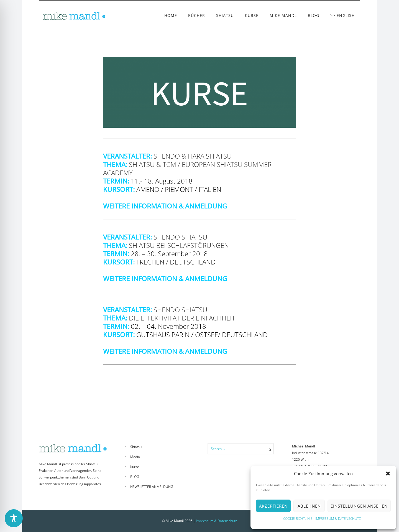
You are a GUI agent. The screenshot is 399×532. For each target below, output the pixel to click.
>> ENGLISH (342, 15)
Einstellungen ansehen (359, 506)
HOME (171, 15)
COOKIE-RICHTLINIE (298, 519)
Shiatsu (136, 447)
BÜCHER (197, 15)
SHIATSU (225, 15)
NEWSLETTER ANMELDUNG (152, 487)
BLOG (314, 15)
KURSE (252, 15)
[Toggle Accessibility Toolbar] (14, 518)
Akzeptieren (273, 506)
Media (135, 457)
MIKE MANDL (283, 15)
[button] (388, 474)
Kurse (135, 467)
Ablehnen (309, 506)
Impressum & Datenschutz (216, 521)
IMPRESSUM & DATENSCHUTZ (338, 519)
